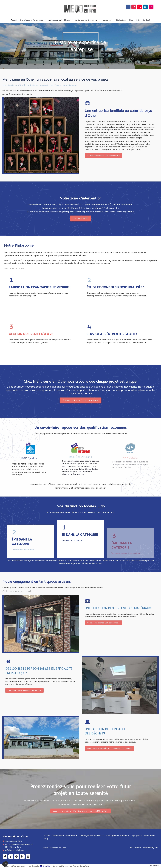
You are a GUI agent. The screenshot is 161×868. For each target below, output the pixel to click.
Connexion (154, 866)
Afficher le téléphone (15, 850)
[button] (42, 294)
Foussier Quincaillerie (81, 866)
